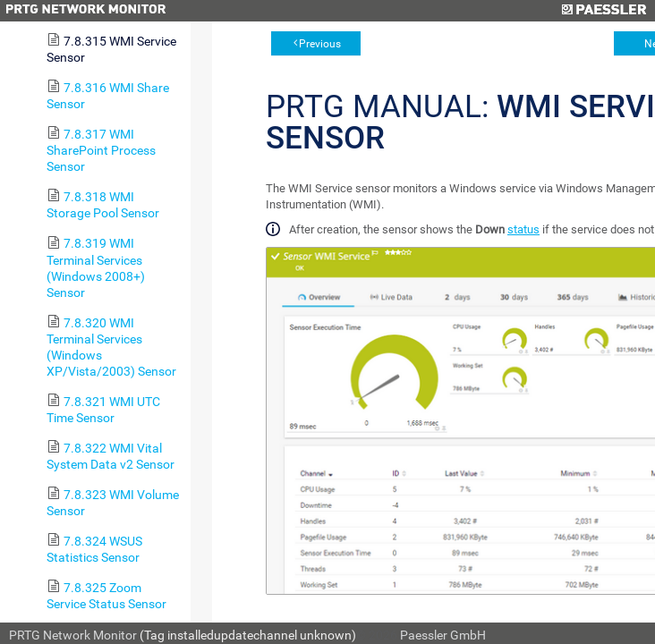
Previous (320, 44)
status (523, 229)
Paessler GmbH (443, 635)
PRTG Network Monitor (73, 635)
